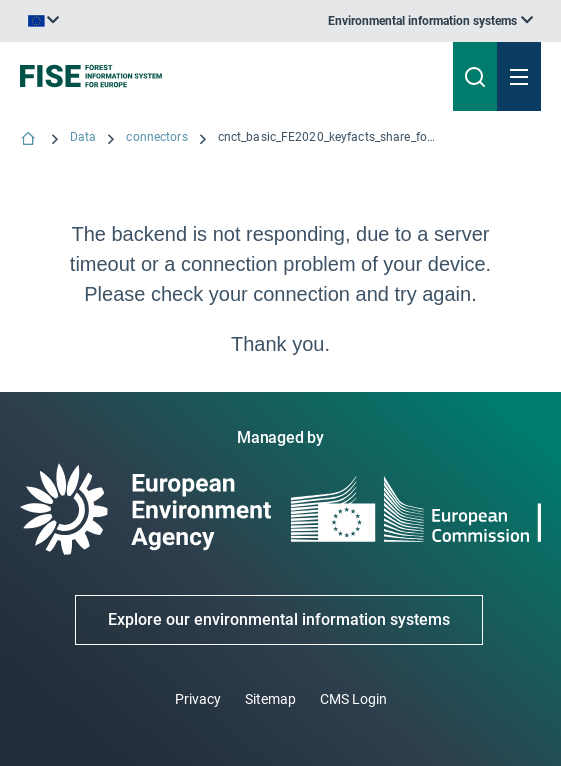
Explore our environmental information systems (279, 619)
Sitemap (270, 699)
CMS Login (353, 699)
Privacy (198, 699)
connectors (156, 137)
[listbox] (430, 21)
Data (83, 137)
